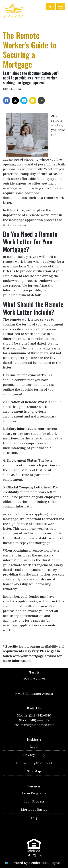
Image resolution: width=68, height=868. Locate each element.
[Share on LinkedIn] (24, 101)
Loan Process (34, 801)
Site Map (34, 771)
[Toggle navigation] (61, 7)
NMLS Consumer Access (34, 694)
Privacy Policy (34, 755)
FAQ (34, 818)
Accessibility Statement (34, 763)
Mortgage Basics (34, 809)
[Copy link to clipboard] (41, 101)
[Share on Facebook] (7, 101)
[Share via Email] (33, 101)
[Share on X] (15, 101)
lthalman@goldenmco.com (34, 725)
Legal (34, 747)
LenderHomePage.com (47, 863)
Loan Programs (34, 793)
